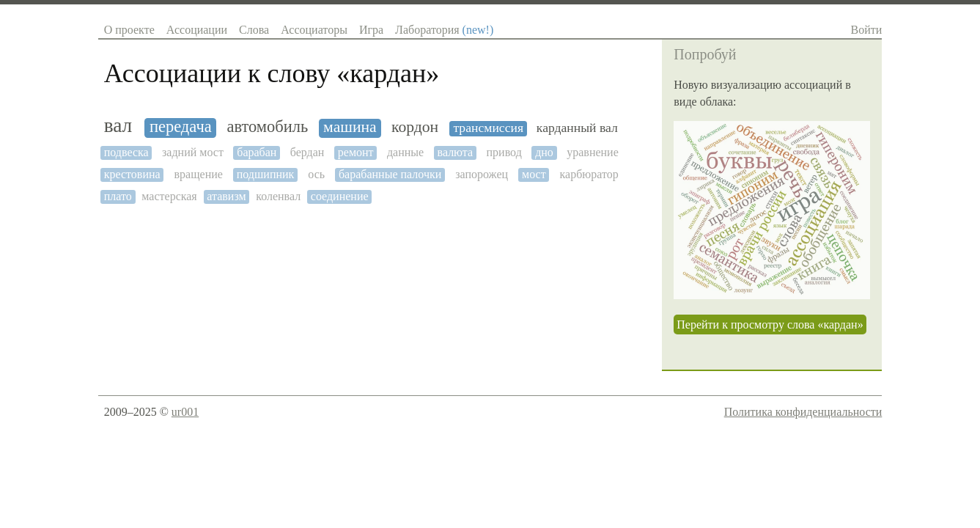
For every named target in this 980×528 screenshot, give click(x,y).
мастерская (169, 196)
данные (405, 152)
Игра (371, 30)
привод (504, 152)
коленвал (278, 196)
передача (181, 127)
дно (544, 152)
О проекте (129, 30)
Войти (867, 30)
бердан (307, 152)
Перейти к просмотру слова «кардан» (770, 324)
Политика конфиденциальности (803, 412)
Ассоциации (197, 30)
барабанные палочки (390, 174)
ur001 (185, 412)
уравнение (593, 152)
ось (316, 174)
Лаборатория (444, 30)
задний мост (193, 152)
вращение (199, 174)
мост (534, 174)
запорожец (482, 174)
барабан (257, 152)
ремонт (356, 152)
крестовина (132, 174)
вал (118, 125)
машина (350, 127)
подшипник (266, 174)
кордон (415, 127)
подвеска (126, 152)
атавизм (226, 196)
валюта (456, 152)
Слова (254, 30)
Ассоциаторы (314, 30)
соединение (340, 196)
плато (118, 196)
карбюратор (589, 174)
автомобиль (267, 127)
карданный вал (577, 128)
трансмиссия (488, 128)
